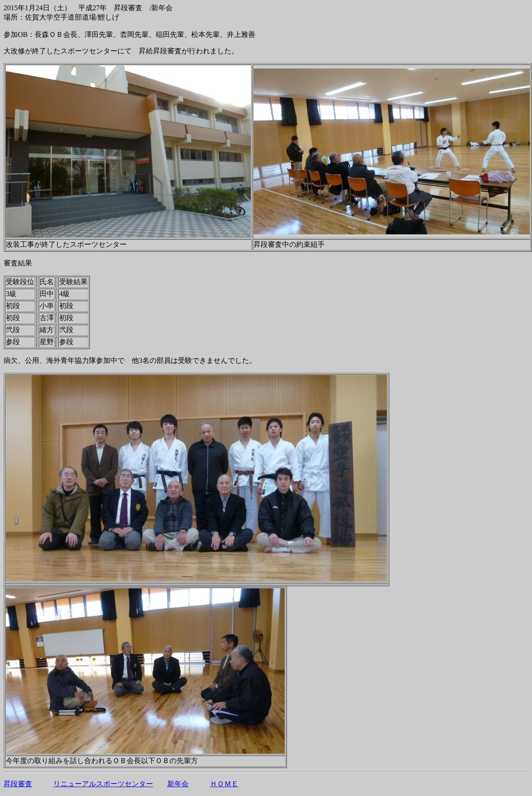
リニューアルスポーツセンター (103, 784)
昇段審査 (18, 784)
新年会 (178, 784)
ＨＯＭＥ (224, 784)
